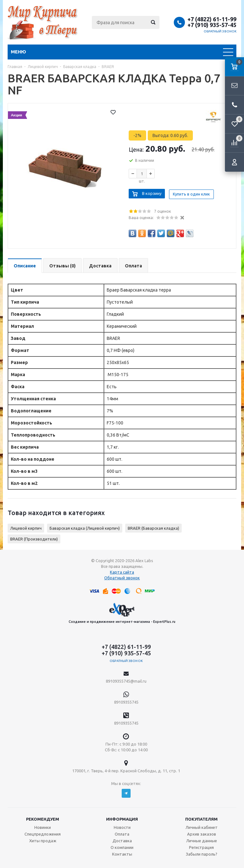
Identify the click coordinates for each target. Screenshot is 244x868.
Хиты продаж (43, 839)
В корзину (152, 193)
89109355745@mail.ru (126, 680)
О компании (122, 846)
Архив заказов (202, 833)
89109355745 (126, 701)
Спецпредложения (43, 833)
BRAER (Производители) (34, 538)
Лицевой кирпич (26, 527)
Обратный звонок (220, 31)
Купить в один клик (193, 193)
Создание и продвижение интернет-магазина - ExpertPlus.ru (122, 612)
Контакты (122, 853)
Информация (122, 818)
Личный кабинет (202, 826)
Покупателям (201, 818)
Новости (122, 826)
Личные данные (202, 839)
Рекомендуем (43, 818)
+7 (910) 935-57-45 (212, 25)
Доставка (122, 839)
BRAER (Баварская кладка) (153, 527)
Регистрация (201, 846)
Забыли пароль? (202, 853)
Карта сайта (122, 571)
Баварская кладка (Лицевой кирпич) (85, 527)
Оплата (122, 833)
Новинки (43, 826)
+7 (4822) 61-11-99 (212, 19)
